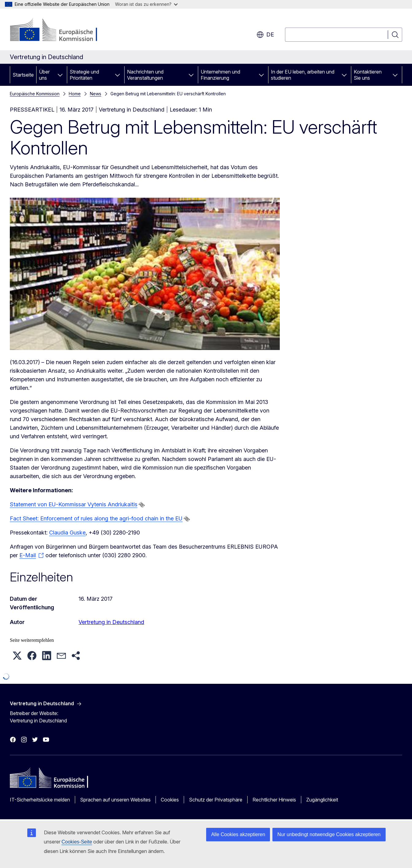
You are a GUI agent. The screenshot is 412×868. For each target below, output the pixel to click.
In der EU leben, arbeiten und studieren (303, 75)
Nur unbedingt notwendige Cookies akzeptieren (329, 834)
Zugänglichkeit (322, 800)
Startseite (23, 75)
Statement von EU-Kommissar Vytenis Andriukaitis (74, 504)
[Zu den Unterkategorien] (60, 75)
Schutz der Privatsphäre (216, 800)
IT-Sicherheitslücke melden (40, 800)
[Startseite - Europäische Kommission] (59, 31)
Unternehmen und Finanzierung (220, 75)
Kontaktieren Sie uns (368, 75)
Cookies (170, 800)
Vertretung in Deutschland (111, 622)
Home (75, 94)
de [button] (265, 35)
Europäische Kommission (35, 94)
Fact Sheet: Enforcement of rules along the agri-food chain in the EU (96, 518)
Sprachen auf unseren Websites (115, 800)
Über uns (44, 75)
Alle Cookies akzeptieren (238, 834)
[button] (17, 656)
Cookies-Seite (77, 842)
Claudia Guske (67, 533)
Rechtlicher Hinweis (274, 800)
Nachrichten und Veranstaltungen (145, 75)
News (96, 94)
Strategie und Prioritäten (84, 75)
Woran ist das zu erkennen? (146, 4)
